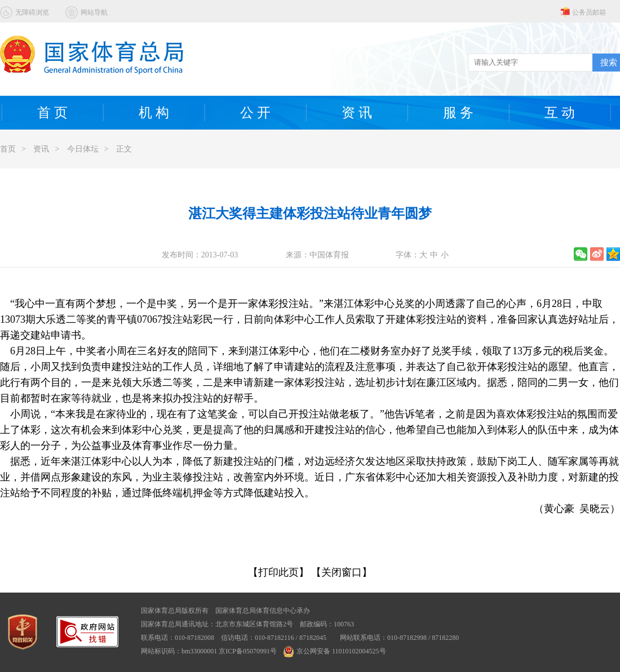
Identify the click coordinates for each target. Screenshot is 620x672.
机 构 (154, 113)
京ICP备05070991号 (248, 651)
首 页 (52, 113)
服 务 (458, 113)
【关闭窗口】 (342, 572)
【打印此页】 (278, 572)
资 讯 (357, 113)
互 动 (560, 113)
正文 (124, 149)
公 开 (255, 113)
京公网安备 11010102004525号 (335, 651)
